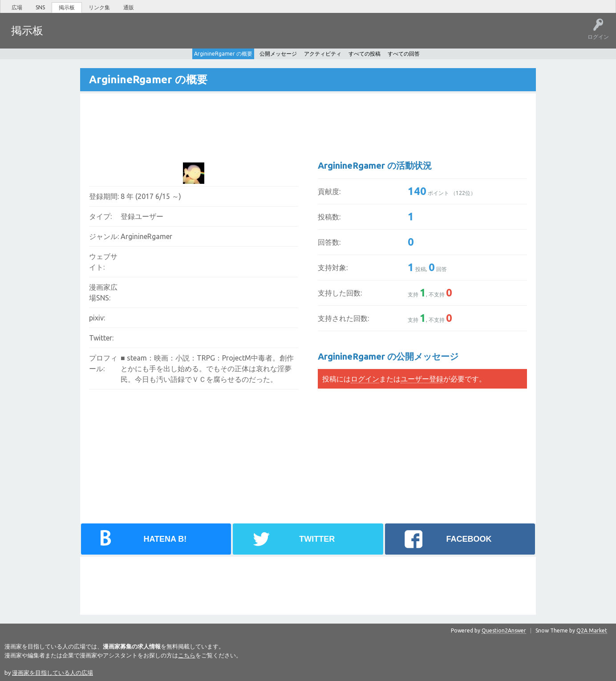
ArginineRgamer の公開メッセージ (388, 356)
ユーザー (150, 37)
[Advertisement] (250, 121)
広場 (17, 7)
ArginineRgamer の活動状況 (375, 165)
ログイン (365, 378)
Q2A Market (592, 630)
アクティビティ (323, 53)
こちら (187, 655)
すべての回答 (404, 53)
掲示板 (67, 7)
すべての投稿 (365, 53)
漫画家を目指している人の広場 (53, 672)
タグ (121, 37)
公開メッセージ (278, 53)
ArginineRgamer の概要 (223, 53)
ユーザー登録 (422, 378)
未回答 (93, 37)
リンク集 (99, 7)
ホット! (66, 37)
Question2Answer (504, 630)
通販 (129, 7)
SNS (40, 7)
